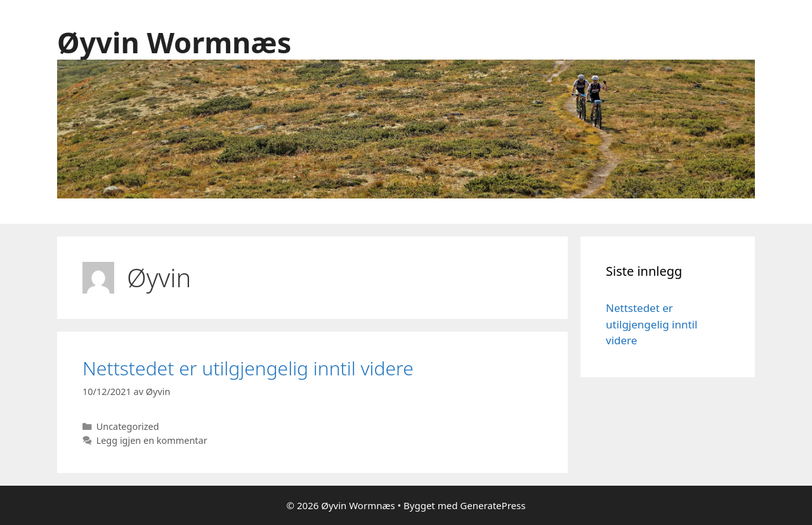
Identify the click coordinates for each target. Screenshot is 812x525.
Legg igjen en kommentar (152, 440)
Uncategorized (128, 426)
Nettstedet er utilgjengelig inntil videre (248, 368)
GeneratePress (493, 505)
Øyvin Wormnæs (174, 42)
